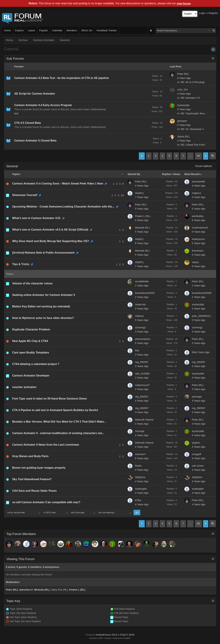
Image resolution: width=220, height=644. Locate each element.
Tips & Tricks (21, 264)
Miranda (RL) (142, 228)
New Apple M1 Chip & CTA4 (30, 341)
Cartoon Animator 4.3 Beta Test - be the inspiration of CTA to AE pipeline (62, 78)
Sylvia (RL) (183, 137)
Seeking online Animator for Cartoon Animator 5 (44, 295)
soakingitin (141, 489)
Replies (166, 174)
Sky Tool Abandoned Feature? (32, 479)
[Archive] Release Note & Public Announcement (43, 253)
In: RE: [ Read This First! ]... (193, 145)
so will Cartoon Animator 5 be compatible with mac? (46, 502)
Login (202, 13)
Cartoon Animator (44, 40)
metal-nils (140, 304)
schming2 (140, 328)
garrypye (182, 121)
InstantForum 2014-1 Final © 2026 (115, 635)
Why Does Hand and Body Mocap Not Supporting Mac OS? (51, 241)
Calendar (57, 30)
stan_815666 (142, 374)
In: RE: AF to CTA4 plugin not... (195, 82)
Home (7, 30)
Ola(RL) (139, 193)
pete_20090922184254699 (203, 316)
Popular (44, 30)
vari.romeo (198, 466)
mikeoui (139, 316)
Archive (23, 40)
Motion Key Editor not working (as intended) (41, 306)
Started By (134, 174)
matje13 (196, 193)
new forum (184, 4)
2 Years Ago (142, 286)
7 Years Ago (142, 197)
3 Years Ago (142, 309)
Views (177, 174)
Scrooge (140, 431)
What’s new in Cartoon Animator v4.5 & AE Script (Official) (50, 230)
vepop (195, 262)
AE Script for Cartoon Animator (35, 94)
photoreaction (143, 339)
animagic (197, 397)
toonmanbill (198, 182)
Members (72, 30)
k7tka (138, 500)
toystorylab (183, 105)
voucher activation (24, 387)
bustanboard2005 (145, 293)
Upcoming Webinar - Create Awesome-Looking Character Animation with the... (63, 207)
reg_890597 (142, 362)
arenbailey (198, 216)
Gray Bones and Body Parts (30, 456)
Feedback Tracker (107, 30)
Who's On (87, 30)
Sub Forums (15, 59)
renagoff (196, 454)
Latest (31, 30)
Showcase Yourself (25, 195)
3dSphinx (140, 477)
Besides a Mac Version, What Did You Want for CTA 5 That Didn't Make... (59, 422)
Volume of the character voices (32, 283)
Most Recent (192, 174)
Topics (16, 174)
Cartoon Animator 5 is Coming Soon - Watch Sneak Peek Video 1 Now (58, 184)
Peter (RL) (183, 74)
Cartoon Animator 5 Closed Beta (35, 141)
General (65, 40)
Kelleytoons (198, 239)
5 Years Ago (142, 209)
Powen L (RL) (143, 216)
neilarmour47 (142, 385)
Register (213, 13)
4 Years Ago (142, 186)
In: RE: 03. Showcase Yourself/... (196, 129)
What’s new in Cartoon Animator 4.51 (36, 218)
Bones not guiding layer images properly (39, 468)
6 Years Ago (142, 243)
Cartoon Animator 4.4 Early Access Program (43, 105)
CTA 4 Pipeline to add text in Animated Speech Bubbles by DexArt (55, 410)
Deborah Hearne (144, 420)
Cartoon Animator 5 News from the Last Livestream (46, 445)
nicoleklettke (142, 281)
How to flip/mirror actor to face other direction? (43, 318)
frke (137, 351)
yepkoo (196, 443)
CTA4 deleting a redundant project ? (36, 364)
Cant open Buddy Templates (31, 353)
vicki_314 (182, 90)
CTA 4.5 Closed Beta (28, 123)
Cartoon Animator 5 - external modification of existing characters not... (58, 433)
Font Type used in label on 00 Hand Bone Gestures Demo (49, 399)
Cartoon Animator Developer (31, 376)
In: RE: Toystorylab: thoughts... (194, 113)
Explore (19, 30)
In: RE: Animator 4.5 (188, 98)
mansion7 (140, 454)
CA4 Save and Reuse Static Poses (34, 491)
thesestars (198, 251)
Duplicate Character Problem (31, 329)
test (16, 113)
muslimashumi (200, 228)
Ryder (138, 466)
